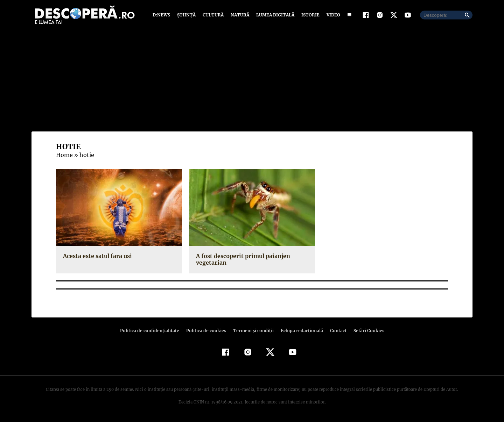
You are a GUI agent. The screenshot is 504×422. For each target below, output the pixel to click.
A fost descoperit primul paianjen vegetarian (242, 259)
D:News (162, 15)
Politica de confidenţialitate (153, 331)
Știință (187, 15)
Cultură (213, 15)
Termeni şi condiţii (252, 331)
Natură (239, 15)
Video (332, 15)
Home (64, 155)
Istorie (309, 15)
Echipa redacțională (300, 331)
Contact (335, 331)
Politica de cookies (207, 331)
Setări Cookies (365, 331)
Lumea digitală (274, 15)
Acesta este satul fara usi (96, 256)
